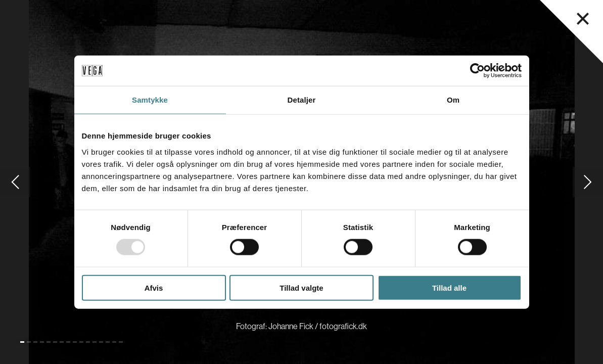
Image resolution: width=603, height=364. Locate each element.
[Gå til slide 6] (55, 342)
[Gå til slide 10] (81, 342)
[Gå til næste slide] (588, 182)
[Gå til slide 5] (49, 342)
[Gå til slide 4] (42, 342)
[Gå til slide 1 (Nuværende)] (22, 342)
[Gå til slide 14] (108, 342)
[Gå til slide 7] (62, 342)
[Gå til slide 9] (75, 342)
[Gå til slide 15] (114, 342)
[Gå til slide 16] (121, 342)
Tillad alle (449, 287)
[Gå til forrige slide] (15, 182)
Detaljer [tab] (302, 100)
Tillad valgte (301, 287)
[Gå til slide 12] (95, 342)
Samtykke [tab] (150, 100)
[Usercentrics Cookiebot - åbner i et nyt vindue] (477, 71)
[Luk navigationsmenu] (583, 19)
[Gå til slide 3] (35, 342)
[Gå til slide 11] (88, 342)
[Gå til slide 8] (68, 342)
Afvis (154, 287)
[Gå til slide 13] (101, 342)
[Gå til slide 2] (29, 342)
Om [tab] (453, 100)
